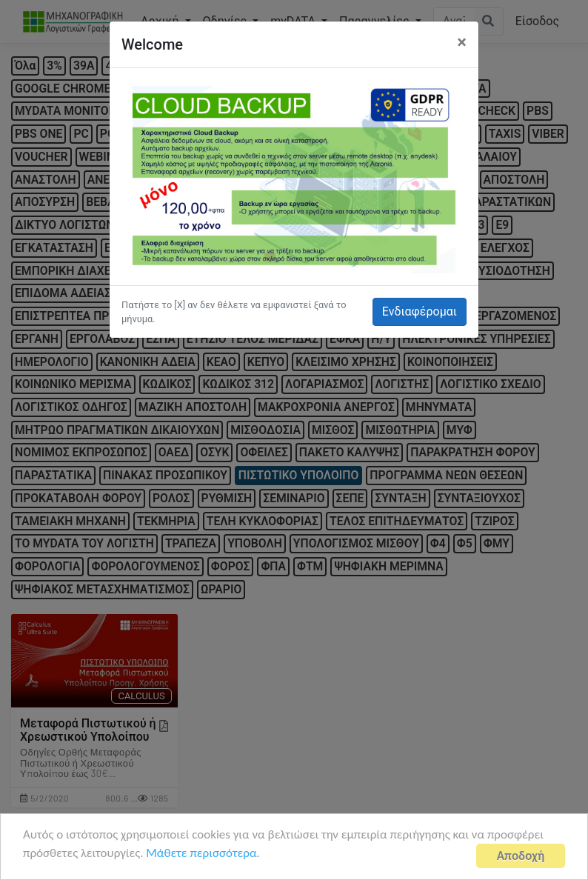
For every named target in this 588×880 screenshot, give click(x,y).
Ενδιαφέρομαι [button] (420, 311)
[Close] (462, 42)
